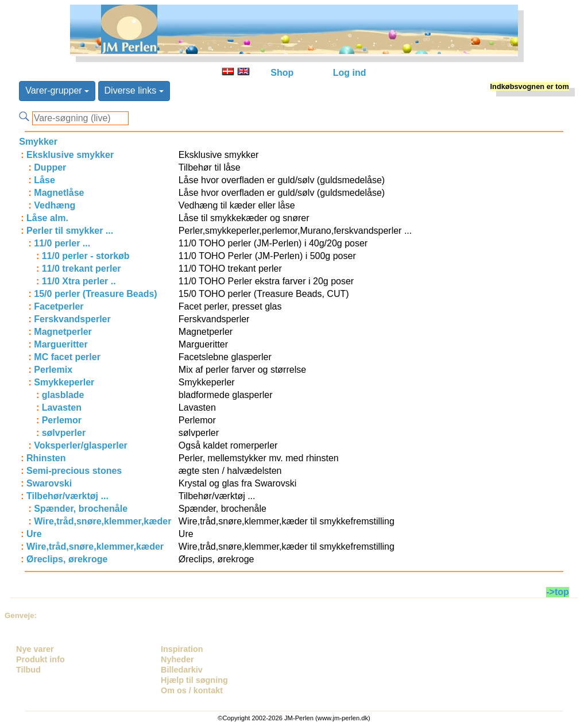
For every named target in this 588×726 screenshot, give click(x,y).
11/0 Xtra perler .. (79, 281)
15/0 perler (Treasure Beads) (95, 294)
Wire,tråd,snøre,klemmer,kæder (102, 521)
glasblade (63, 395)
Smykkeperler (64, 382)
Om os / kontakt (192, 690)
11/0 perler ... (62, 243)
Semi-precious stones (74, 471)
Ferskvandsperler (72, 319)
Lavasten (62, 408)
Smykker (38, 142)
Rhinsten (46, 458)
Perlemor (62, 420)
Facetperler (59, 306)
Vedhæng (55, 205)
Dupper (50, 167)
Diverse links (134, 90)
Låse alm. (47, 218)
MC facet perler (67, 357)
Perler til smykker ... (70, 231)
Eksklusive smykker (70, 155)
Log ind (350, 73)
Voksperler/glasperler (80, 445)
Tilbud (28, 670)
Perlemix (53, 370)
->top (558, 592)
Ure (34, 534)
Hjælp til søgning (194, 680)
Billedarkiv (182, 670)
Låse (44, 180)
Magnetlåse (59, 193)
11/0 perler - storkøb (86, 256)
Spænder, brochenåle (81, 509)
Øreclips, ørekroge (67, 559)
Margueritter (61, 344)
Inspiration (182, 649)
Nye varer (35, 649)
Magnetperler (63, 332)
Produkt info (40, 659)
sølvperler (64, 433)
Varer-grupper (57, 90)
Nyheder (177, 659)
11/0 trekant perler (82, 269)
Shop (282, 73)
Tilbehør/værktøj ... (67, 496)
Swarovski (49, 483)
